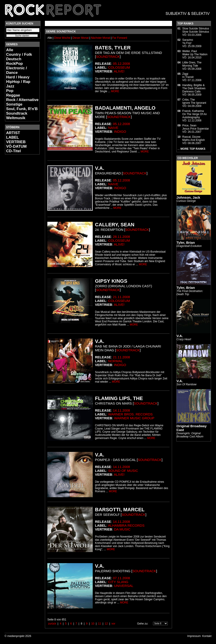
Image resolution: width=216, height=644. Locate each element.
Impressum (194, 636)
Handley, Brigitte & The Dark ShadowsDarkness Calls (194, 88)
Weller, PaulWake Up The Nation (195, 53)
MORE (115, 91)
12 (106, 624)
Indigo (120, 131)
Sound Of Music (123, 471)
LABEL (13, 137)
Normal (115, 361)
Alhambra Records (126, 525)
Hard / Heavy (18, 77)
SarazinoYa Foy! (188, 41)
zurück (52, 624)
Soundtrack (17, 113)
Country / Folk (19, 54)
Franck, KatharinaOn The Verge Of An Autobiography (194, 114)
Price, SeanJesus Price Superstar (195, 127)
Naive (113, 128)
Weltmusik (16, 118)
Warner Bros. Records (130, 414)
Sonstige (14, 104)
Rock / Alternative (22, 100)
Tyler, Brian (186, 242)
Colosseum (119, 67)
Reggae (13, 95)
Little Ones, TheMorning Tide (192, 64)
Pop (10, 91)
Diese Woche (63, 38)
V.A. (180, 336)
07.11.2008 (121, 578)
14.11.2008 (121, 410)
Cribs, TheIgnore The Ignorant (194, 101)
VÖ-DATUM (16, 146)
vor (113, 624)
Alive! (119, 71)
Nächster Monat (101, 38)
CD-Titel (13, 151)
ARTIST (13, 133)
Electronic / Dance (17, 70)
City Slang (118, 582)
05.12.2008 (121, 64)
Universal (124, 586)
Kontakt (207, 636)
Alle (10, 50)
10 (93, 624)
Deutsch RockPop (15, 61)
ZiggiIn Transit (188, 75)
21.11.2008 (121, 297)
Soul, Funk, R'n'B (22, 109)
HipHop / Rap (18, 82)
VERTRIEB (16, 142)
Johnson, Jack (188, 197)
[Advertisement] (19, 226)
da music (122, 529)
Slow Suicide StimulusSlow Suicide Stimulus (196, 30)
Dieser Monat (81, 38)
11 (99, 624)
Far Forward (120, 38)
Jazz (10, 86)
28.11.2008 (121, 237)
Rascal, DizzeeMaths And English (193, 138)
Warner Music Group (134, 418)
